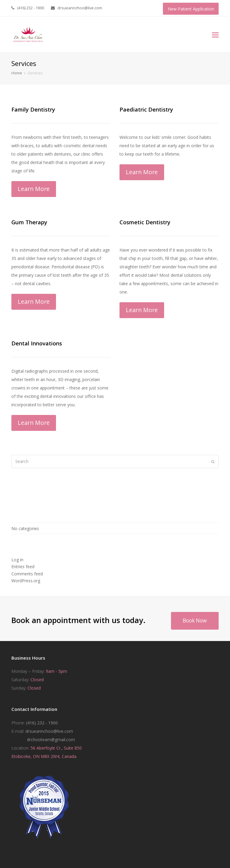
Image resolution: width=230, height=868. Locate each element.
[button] (215, 34)
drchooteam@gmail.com (51, 740)
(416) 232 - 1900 (42, 723)
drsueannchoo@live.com (49, 731)
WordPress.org (26, 581)
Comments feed (27, 574)
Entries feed (23, 567)
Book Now (195, 620)
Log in (17, 560)
